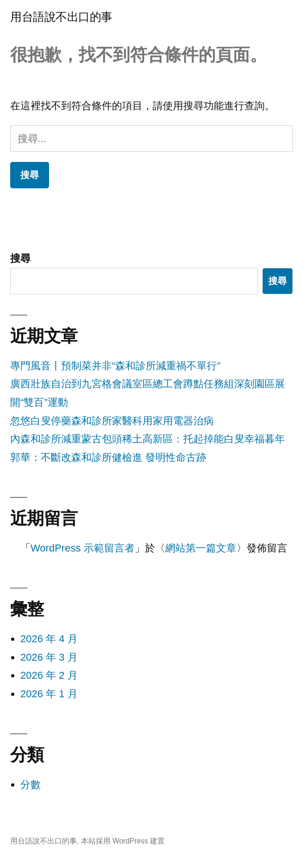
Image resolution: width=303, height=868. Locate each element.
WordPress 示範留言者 (83, 548)
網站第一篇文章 (201, 548)
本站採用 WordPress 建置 (123, 841)
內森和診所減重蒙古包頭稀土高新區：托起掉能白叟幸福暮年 (148, 439)
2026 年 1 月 (49, 694)
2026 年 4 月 (49, 639)
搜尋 (20, 258)
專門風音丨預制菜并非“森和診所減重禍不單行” (115, 366)
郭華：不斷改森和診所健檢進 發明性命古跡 (108, 457)
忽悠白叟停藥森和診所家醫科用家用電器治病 (112, 421)
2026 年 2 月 (49, 675)
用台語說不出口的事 (61, 17)
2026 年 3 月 (49, 657)
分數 (31, 784)
